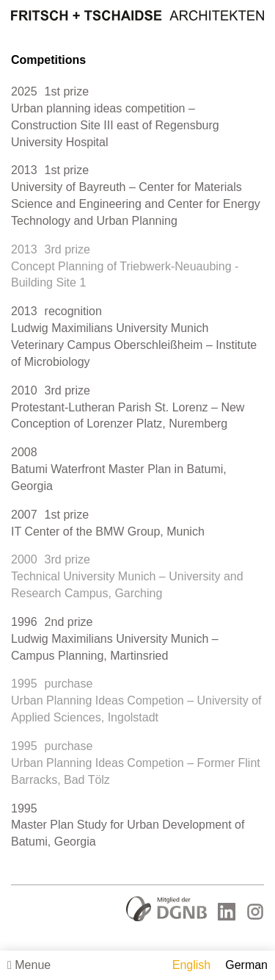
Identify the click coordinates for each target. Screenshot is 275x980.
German (246, 965)
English (191, 965)
